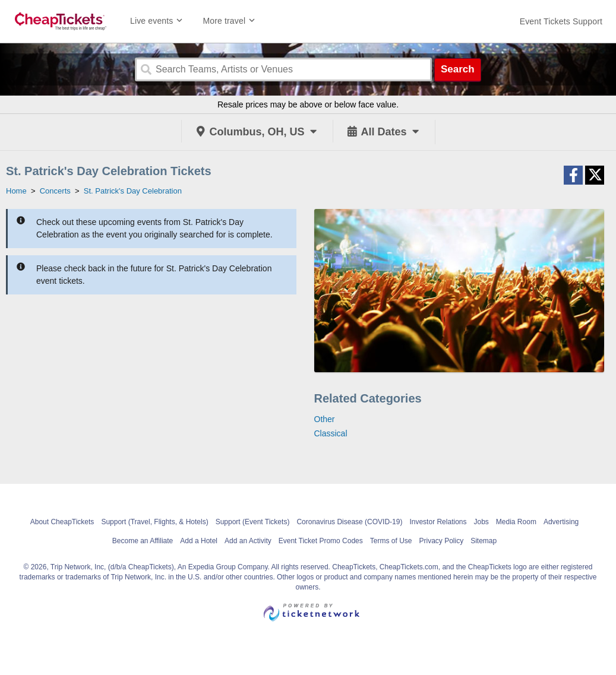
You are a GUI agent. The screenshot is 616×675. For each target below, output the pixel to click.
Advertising (561, 522)
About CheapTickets (62, 522)
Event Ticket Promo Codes (321, 541)
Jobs (481, 522)
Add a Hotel (199, 541)
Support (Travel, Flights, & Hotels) (154, 522)
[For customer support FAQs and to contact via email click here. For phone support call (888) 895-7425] (561, 21)
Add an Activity (248, 541)
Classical (331, 433)
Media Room (516, 522)
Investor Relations (438, 522)
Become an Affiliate (143, 541)
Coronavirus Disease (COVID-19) (349, 522)
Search (458, 69)
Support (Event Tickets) (253, 522)
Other (325, 419)
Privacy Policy (441, 541)
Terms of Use (391, 541)
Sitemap (484, 541)
